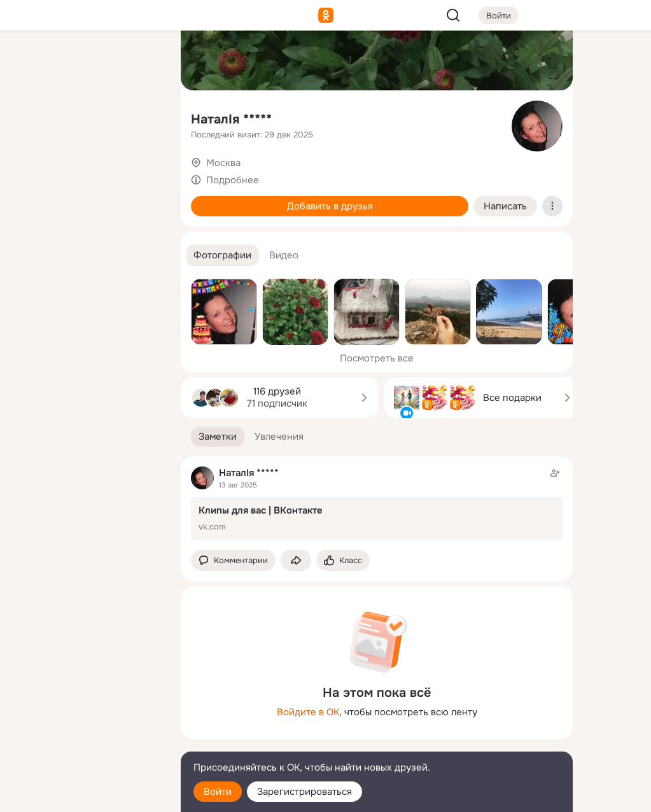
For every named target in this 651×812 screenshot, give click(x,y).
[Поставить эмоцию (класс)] (343, 560)
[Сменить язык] (87, 741)
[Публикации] (31, 117)
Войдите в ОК (308, 712)
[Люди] (87, 117)
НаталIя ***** (231, 119)
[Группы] (143, 61)
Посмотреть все (377, 358)
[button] (222, 255)
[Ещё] (87, 714)
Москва (223, 163)
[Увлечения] (87, 61)
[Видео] (143, 117)
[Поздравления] (87, 173)
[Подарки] (31, 173)
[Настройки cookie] (87, 795)
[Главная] (31, 61)
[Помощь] (31, 229)
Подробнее (233, 180)
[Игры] (143, 173)
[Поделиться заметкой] (296, 560)
